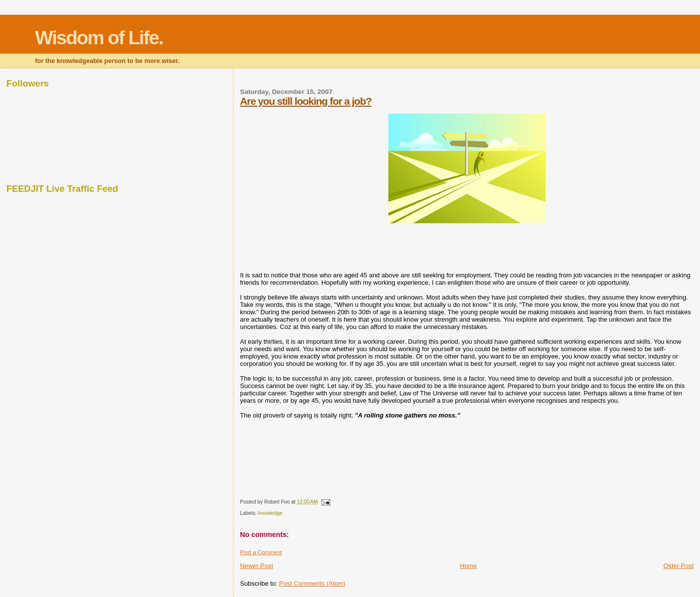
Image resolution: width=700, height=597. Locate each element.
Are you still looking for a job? (306, 101)
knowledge (270, 513)
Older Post (679, 566)
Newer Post (256, 566)
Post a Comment (261, 552)
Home (468, 566)
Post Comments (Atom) (312, 583)
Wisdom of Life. (99, 38)
